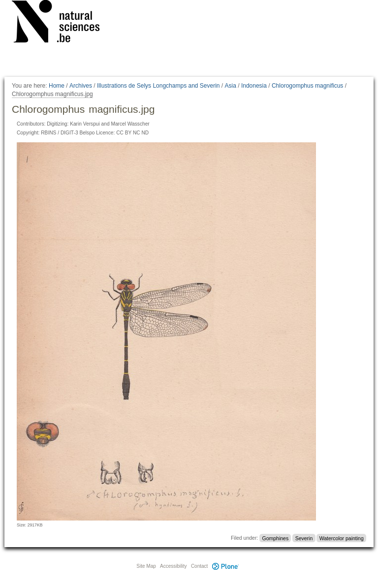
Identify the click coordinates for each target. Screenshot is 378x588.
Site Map (146, 566)
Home (57, 86)
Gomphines (276, 538)
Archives (81, 86)
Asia (231, 86)
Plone (225, 566)
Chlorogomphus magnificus (307, 86)
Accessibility (173, 566)
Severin (304, 538)
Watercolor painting (342, 538)
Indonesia (254, 86)
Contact (199, 566)
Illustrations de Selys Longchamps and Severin (158, 86)
